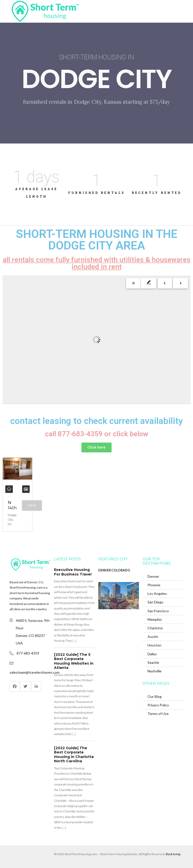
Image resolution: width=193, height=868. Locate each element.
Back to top (173, 854)
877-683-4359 (28, 653)
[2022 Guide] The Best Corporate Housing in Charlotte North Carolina (74, 755)
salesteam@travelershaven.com (35, 672)
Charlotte (155, 628)
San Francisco (158, 611)
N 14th (12, 505)
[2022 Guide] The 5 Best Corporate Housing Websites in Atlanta (74, 661)
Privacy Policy (158, 705)
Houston (154, 645)
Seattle (153, 662)
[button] (96, 447)
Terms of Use (158, 714)
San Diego (155, 602)
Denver (153, 576)
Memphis (155, 619)
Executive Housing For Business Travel (73, 572)
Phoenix (154, 585)
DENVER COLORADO (114, 570)
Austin (153, 637)
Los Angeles (157, 593)
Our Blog (155, 696)
